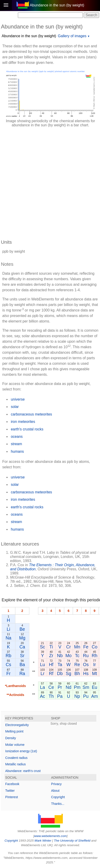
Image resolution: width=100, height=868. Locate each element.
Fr (8, 673)
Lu (42, 664)
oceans (17, 437)
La (42, 687)
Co (95, 647)
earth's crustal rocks (27, 429)
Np (77, 696)
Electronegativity (17, 725)
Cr (68, 647)
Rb (8, 656)
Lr (43, 673)
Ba (22, 664)
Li (8, 629)
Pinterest (12, 797)
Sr (22, 656)
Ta (60, 664)
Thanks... (58, 804)
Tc (77, 656)
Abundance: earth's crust (23, 771)
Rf (51, 673)
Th (51, 696)
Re (77, 664)
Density (11, 738)
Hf (51, 664)
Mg (22, 638)
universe (18, 399)
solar (15, 407)
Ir (94, 664)
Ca (22, 647)
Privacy (56, 784)
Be (22, 629)
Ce (51, 687)
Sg (69, 673)
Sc (43, 647)
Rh (95, 656)
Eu (94, 687)
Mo (68, 656)
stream (16, 444)
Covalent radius (16, 758)
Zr (51, 656)
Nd (68, 687)
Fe (86, 647)
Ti (51, 647)
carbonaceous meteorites (31, 414)
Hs (86, 673)
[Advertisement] (50, 181)
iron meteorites (23, 422)
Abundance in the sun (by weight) (29, 36)
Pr (60, 687)
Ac (43, 696)
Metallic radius (15, 764)
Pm (77, 687)
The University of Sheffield (72, 841)
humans (17, 451)
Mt (94, 673)
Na (8, 638)
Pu (86, 696)
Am (95, 696)
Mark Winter (43, 841)
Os (86, 664)
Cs (8, 664)
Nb (60, 656)
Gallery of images (72, 36)
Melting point (14, 731)
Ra (22, 673)
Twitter (10, 791)
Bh (77, 673)
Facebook (12, 784)
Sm (86, 687)
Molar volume (15, 745)
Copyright (58, 797)
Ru (86, 656)
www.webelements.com (50, 836)
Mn (77, 647)
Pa (60, 696)
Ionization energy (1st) (21, 751)
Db (60, 673)
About (55, 791)
